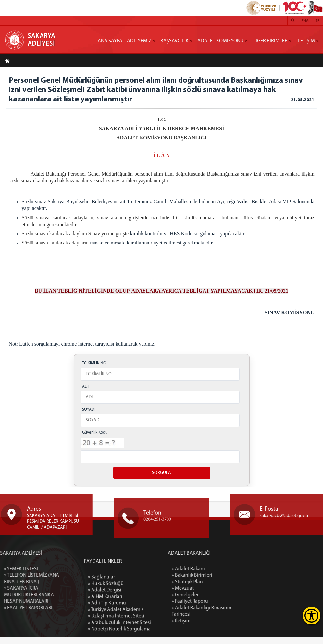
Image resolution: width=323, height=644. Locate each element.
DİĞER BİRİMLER (270, 41)
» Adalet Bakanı (219, 576)
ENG (305, 21)
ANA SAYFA (110, 41)
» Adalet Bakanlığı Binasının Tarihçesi (233, 618)
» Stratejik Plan (218, 589)
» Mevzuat (214, 595)
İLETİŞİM (306, 41)
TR (317, 21)
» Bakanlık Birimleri (223, 582)
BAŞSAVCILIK (174, 41)
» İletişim (212, 628)
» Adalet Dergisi (105, 637)
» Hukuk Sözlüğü (106, 631)
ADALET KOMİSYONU (220, 41)
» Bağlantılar (101, 624)
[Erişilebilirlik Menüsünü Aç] (311, 616)
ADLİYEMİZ (139, 41)
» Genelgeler (216, 602)
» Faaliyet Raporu (221, 608)
